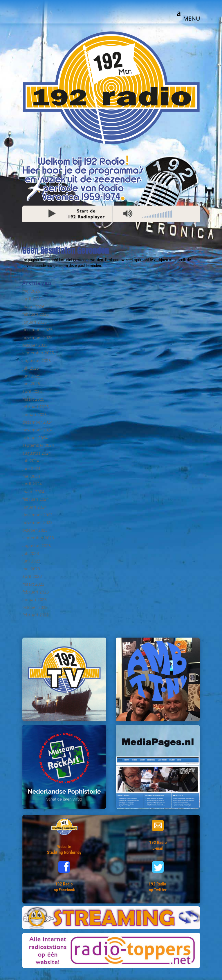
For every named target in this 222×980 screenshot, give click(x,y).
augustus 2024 (37, 453)
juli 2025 (31, 368)
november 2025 (37, 337)
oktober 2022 (35, 607)
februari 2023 (36, 592)
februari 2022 (36, 615)
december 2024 (37, 422)
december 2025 (37, 330)
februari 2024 (36, 499)
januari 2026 (35, 322)
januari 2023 (35, 599)
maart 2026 (33, 307)
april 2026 (32, 299)
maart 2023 (33, 584)
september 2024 (38, 445)
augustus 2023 (37, 546)
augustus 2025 (37, 361)
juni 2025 (31, 376)
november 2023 (37, 522)
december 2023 (37, 515)
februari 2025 (36, 407)
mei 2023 (31, 569)
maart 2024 (33, 492)
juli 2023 (31, 553)
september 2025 (38, 353)
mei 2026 (31, 291)
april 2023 (32, 576)
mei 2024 (31, 476)
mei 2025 (31, 383)
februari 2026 (36, 314)
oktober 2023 (35, 530)
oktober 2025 (35, 345)
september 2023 (38, 538)
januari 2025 (35, 414)
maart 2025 (33, 399)
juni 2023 (31, 561)
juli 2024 (31, 461)
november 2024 (37, 430)
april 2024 (32, 484)
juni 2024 (31, 468)
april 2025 (32, 391)
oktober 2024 (35, 438)
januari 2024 (35, 507)
